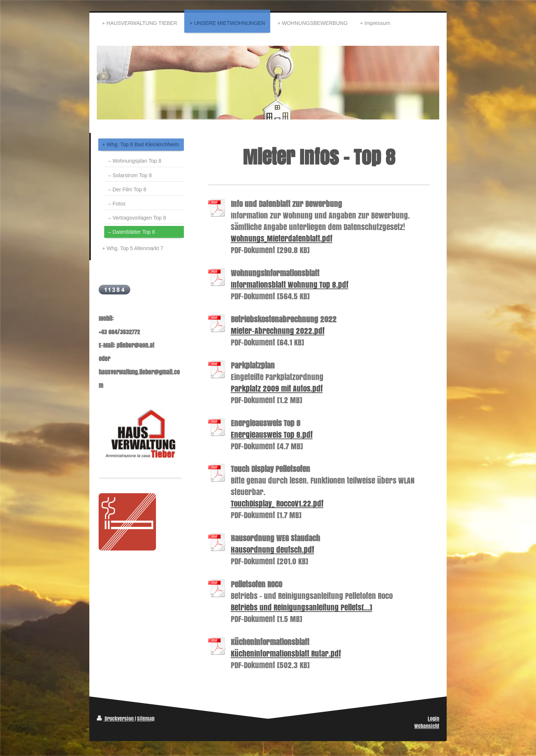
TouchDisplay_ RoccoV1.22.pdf (277, 503)
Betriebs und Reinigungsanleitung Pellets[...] (301, 607)
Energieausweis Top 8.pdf (272, 435)
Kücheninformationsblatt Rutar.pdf (286, 653)
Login (433, 719)
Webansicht (427, 726)
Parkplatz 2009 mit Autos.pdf (277, 388)
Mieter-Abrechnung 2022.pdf (278, 331)
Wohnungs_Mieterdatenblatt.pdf (282, 238)
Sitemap (146, 719)
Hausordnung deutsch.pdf (272, 550)
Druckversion (116, 719)
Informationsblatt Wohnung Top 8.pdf (290, 285)
